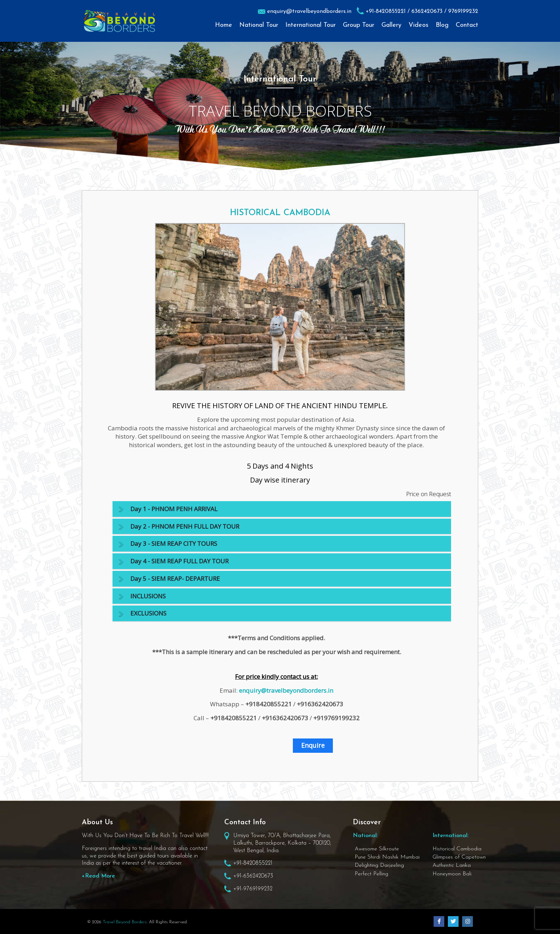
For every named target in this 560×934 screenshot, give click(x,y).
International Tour (311, 25)
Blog (442, 25)
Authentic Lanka (452, 865)
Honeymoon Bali (452, 874)
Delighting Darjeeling (379, 865)
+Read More (98, 876)
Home (224, 25)
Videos (419, 25)
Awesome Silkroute (377, 849)
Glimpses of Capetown (459, 857)
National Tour (259, 25)
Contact (467, 25)
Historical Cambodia (457, 849)
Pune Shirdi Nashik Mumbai (387, 857)
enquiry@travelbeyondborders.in (309, 11)
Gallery (391, 25)
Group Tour (359, 25)
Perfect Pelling (371, 874)
